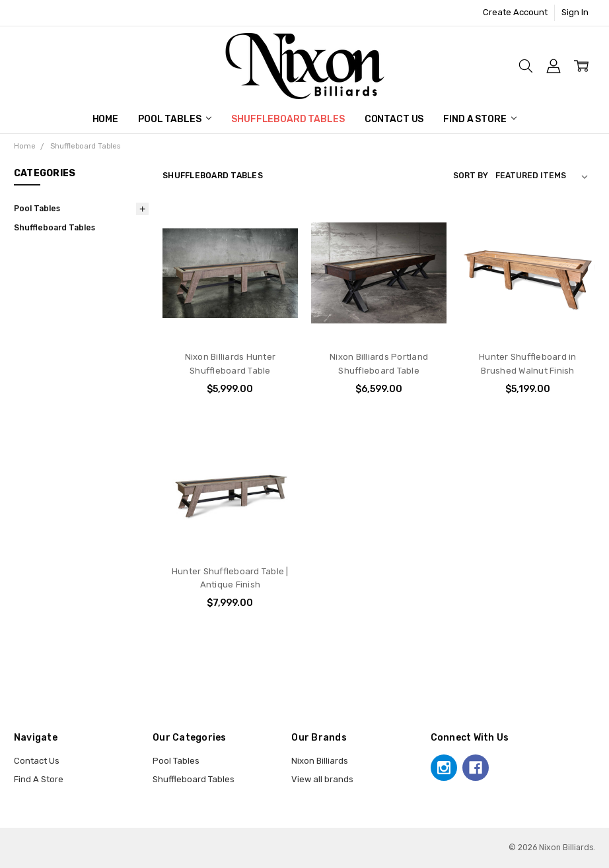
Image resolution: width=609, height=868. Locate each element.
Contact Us (394, 119)
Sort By (471, 176)
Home (105, 119)
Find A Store (480, 119)
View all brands (322, 779)
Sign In (575, 12)
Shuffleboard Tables (288, 119)
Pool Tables (175, 119)
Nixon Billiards (320, 761)
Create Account (515, 12)
